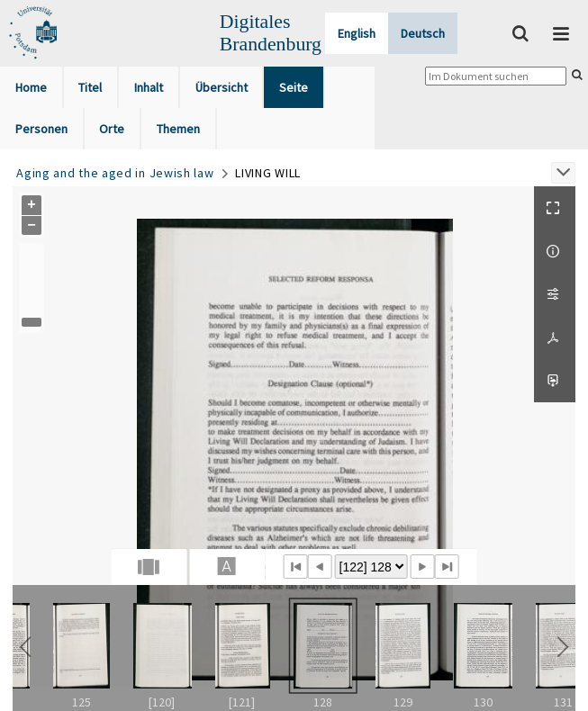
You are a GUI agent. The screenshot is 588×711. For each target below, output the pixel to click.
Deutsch (423, 33)
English (357, 33)
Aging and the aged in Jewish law (115, 173)
